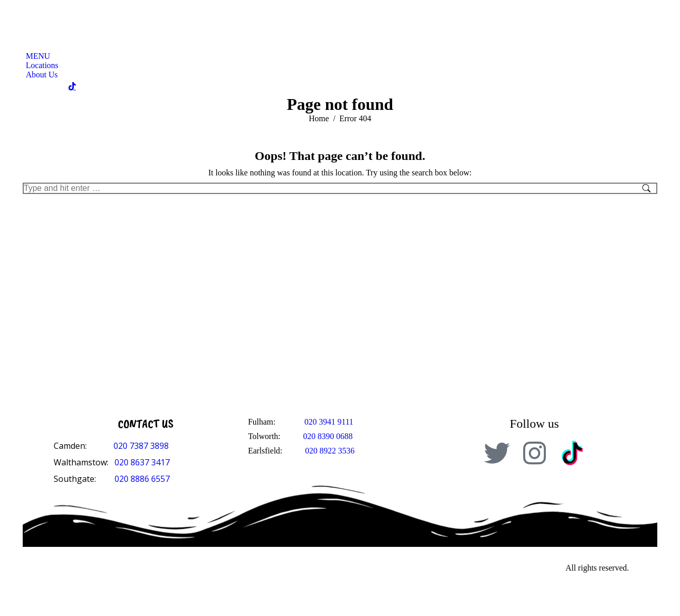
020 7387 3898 (141, 446)
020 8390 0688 (328, 436)
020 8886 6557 (142, 479)
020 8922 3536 (330, 451)
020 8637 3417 (142, 462)
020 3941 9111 (329, 422)
